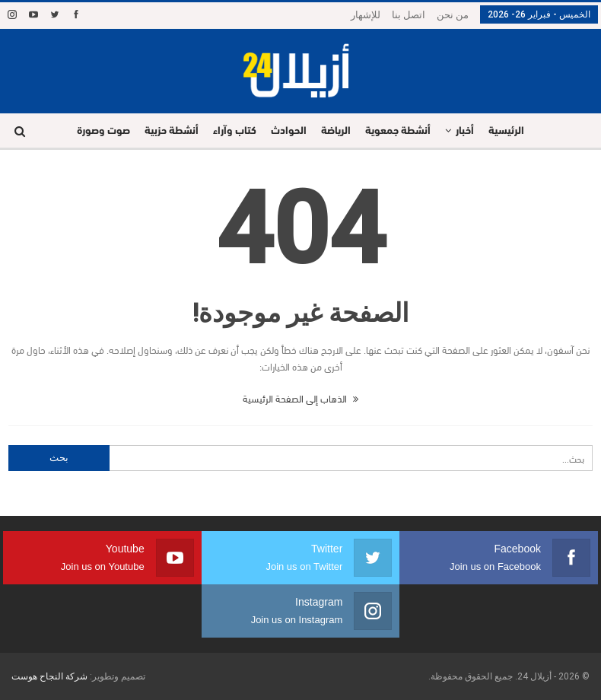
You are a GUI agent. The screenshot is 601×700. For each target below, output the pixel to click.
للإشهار (366, 15)
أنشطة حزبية (172, 131)
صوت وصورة (103, 131)
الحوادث (289, 131)
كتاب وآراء (235, 131)
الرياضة (336, 131)
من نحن (453, 15)
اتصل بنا (409, 15)
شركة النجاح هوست (49, 676)
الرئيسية (506, 131)
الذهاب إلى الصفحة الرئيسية (300, 398)
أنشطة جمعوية (398, 131)
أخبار (465, 131)
